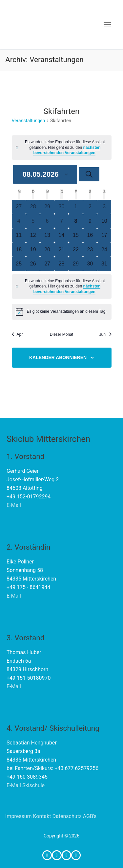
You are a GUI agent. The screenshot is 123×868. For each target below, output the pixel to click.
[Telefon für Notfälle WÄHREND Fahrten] (76, 855)
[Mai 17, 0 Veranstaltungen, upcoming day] (104, 235)
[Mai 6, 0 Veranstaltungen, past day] (47, 221)
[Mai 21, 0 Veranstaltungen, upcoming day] (61, 250)
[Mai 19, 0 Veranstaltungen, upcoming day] (33, 250)
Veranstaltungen (29, 121)
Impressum (19, 816)
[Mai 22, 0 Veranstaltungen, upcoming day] (76, 250)
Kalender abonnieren (58, 357)
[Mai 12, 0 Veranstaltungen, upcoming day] (33, 235)
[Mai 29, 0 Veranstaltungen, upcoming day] (76, 264)
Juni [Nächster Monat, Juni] (105, 334)
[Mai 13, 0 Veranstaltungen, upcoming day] (47, 235)
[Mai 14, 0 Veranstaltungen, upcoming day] (61, 235)
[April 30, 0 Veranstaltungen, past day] (61, 207)
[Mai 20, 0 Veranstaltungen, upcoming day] (47, 250)
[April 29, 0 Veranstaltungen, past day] (47, 207)
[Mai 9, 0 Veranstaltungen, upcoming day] (90, 221)
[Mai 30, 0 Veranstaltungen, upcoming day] (90, 264)
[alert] (62, 148)
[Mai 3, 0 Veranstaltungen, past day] (104, 207)
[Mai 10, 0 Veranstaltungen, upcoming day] (104, 221)
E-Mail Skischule (26, 785)
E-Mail (14, 505)
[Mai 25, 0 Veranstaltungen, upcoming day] (19, 264)
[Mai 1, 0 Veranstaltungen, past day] (76, 207)
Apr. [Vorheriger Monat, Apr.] (18, 334)
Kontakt (42, 816)
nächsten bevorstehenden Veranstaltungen (67, 150)
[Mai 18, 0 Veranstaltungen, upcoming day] (19, 250)
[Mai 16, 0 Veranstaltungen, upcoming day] (90, 235)
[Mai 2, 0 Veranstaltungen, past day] (90, 207)
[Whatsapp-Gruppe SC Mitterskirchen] (66, 855)
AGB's (90, 816)
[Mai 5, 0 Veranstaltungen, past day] (33, 221)
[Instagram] (57, 855)
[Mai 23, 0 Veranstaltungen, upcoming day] (90, 250)
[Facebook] (47, 855)
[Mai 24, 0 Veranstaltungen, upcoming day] (104, 250)
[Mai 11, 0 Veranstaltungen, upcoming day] (19, 235)
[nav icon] (107, 25)
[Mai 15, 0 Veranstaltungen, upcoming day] (76, 235)
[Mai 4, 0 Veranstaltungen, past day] (19, 221)
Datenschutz (67, 816)
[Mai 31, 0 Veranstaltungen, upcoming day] (104, 264)
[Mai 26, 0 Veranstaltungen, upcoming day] (33, 264)
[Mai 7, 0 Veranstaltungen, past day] (61, 221)
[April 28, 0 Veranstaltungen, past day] (33, 207)
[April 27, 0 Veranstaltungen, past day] (19, 207)
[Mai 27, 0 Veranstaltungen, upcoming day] (47, 264)
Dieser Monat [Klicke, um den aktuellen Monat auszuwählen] (61, 334)
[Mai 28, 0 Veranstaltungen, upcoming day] (61, 264)
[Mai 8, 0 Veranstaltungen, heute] (76, 221)
